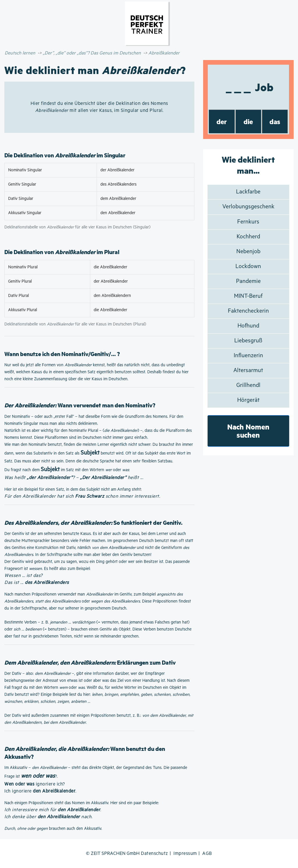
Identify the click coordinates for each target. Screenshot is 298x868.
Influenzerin (248, 356)
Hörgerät (248, 400)
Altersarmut (248, 370)
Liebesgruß (248, 341)
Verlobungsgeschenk (248, 207)
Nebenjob (248, 252)
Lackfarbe (248, 192)
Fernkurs (248, 222)
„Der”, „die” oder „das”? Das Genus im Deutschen (92, 53)
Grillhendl (248, 385)
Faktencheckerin (248, 311)
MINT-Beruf (248, 296)
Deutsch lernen (20, 53)
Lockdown (248, 266)
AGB (207, 854)
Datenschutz (155, 854)
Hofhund (248, 326)
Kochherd (248, 237)
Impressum (185, 854)
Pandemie (248, 281)
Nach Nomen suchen (248, 431)
